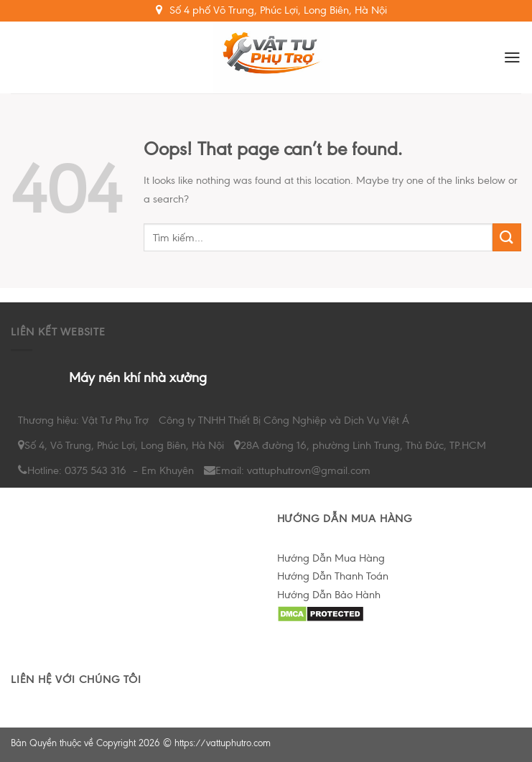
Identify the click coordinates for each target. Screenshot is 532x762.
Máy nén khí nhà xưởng (138, 377)
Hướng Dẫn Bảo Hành (329, 595)
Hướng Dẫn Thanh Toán (333, 576)
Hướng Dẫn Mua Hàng (331, 558)
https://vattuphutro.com (223, 743)
